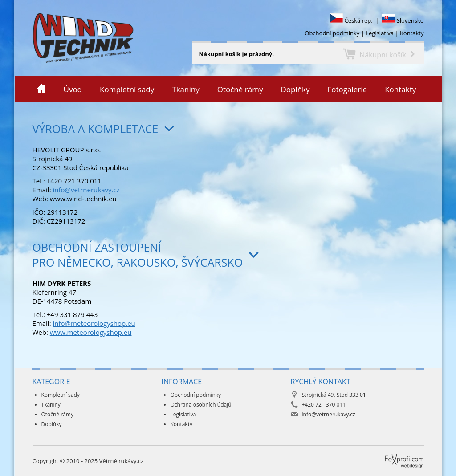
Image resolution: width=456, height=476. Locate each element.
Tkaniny (185, 89)
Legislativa (380, 33)
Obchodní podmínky (332, 33)
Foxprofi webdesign (388, 454)
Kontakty (412, 33)
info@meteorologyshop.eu (94, 323)
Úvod (73, 89)
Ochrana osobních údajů (201, 405)
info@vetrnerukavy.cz (86, 190)
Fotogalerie (348, 89)
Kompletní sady (127, 89)
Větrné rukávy (16, 38)
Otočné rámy (240, 89)
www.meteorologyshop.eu (91, 332)
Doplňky (295, 89)
